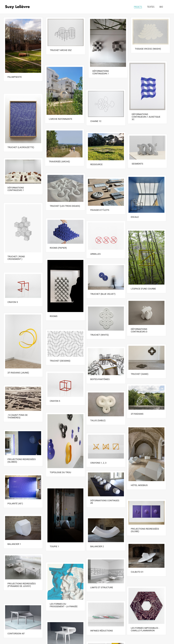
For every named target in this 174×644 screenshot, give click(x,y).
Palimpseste (15, 77)
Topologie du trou (61, 440)
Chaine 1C (98, 113)
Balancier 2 (99, 504)
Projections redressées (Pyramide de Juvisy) (22, 542)
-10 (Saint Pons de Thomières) (18, 386)
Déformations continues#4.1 (101, 72)
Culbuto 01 (141, 530)
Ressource (99, 153)
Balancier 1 (14, 503)
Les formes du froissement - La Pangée (64, 558)
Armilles (98, 235)
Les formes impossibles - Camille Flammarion (149, 581)
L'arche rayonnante (62, 111)
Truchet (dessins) (60, 335)
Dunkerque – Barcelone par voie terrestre (106, 619)
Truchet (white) (102, 311)
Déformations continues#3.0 (143, 308)
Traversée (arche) (60, 152)
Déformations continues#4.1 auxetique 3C (149, 112)
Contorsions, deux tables (150, 620)
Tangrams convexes (62, 635)
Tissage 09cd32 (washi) (148, 48)
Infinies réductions (104, 580)
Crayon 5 (13, 280)
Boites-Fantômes (102, 351)
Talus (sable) (100, 389)
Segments (141, 152)
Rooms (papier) (58, 230)
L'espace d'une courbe (147, 269)
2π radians (141, 385)
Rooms (54, 296)
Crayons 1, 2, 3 (101, 427)
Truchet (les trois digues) (65, 193)
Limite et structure (104, 542)
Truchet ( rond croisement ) (16, 241)
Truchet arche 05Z (61, 50)
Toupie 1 (55, 507)
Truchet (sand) (144, 347)
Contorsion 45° (16, 581)
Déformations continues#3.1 (16, 177)
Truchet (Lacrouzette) (21, 138)
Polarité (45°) (15, 466)
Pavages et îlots (102, 194)
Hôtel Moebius (143, 452)
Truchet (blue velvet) (105, 273)
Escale (139, 202)
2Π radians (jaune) (18, 347)
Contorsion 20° (59, 597)
